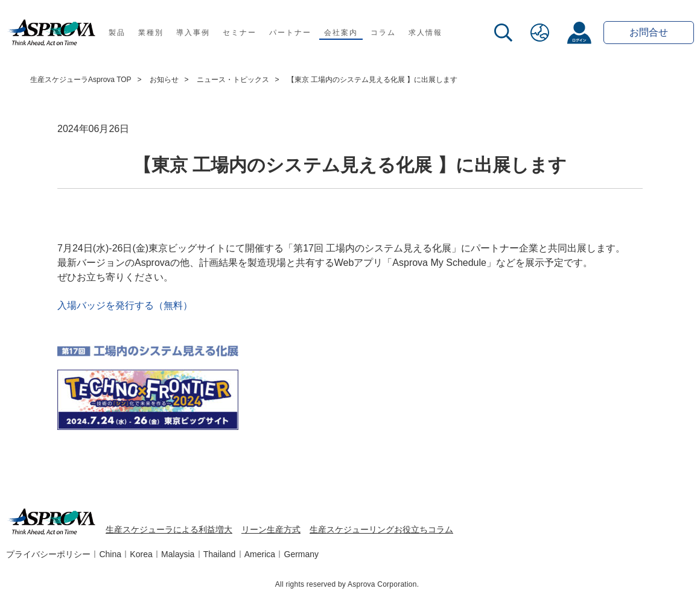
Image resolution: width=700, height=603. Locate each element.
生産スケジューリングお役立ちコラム (381, 529)
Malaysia (178, 554)
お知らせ (164, 80)
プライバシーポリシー (48, 554)
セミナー (239, 33)
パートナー (290, 33)
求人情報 (425, 33)
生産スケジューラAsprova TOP (81, 80)
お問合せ (649, 32)
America (260, 554)
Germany (302, 554)
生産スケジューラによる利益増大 (169, 529)
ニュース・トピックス (233, 80)
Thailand (220, 554)
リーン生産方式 (271, 529)
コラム (383, 33)
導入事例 (193, 33)
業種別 (151, 33)
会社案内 (341, 33)
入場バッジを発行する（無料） (125, 305)
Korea (141, 554)
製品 (117, 33)
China (110, 554)
